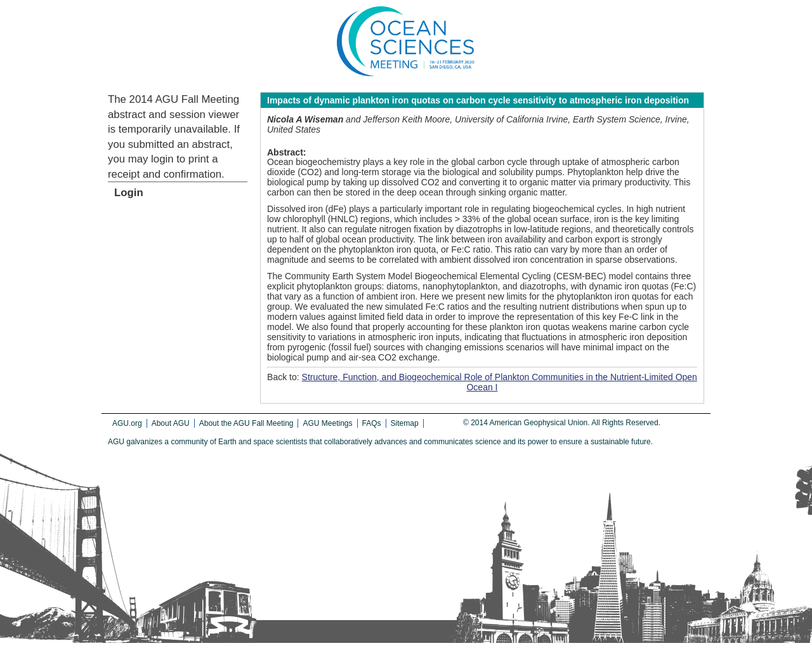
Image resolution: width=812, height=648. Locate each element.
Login (129, 193)
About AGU (171, 423)
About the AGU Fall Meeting (246, 423)
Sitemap (405, 423)
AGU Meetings (327, 423)
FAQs (372, 423)
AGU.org (127, 423)
